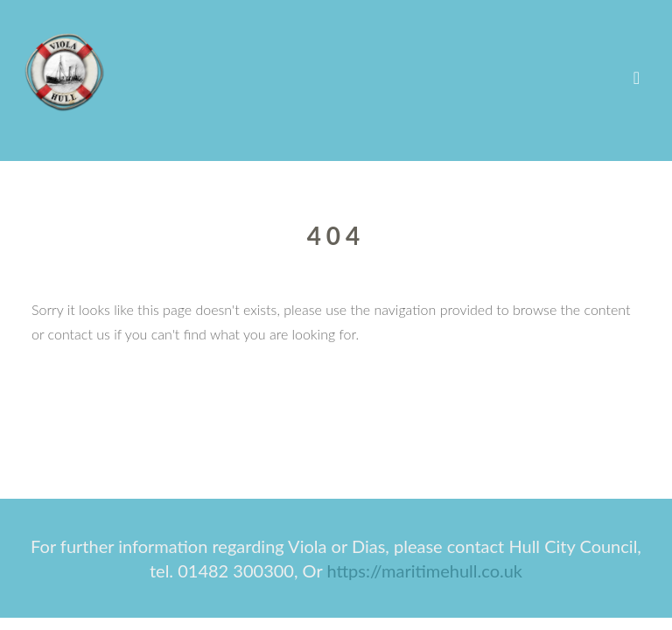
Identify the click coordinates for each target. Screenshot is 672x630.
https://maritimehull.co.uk (424, 570)
